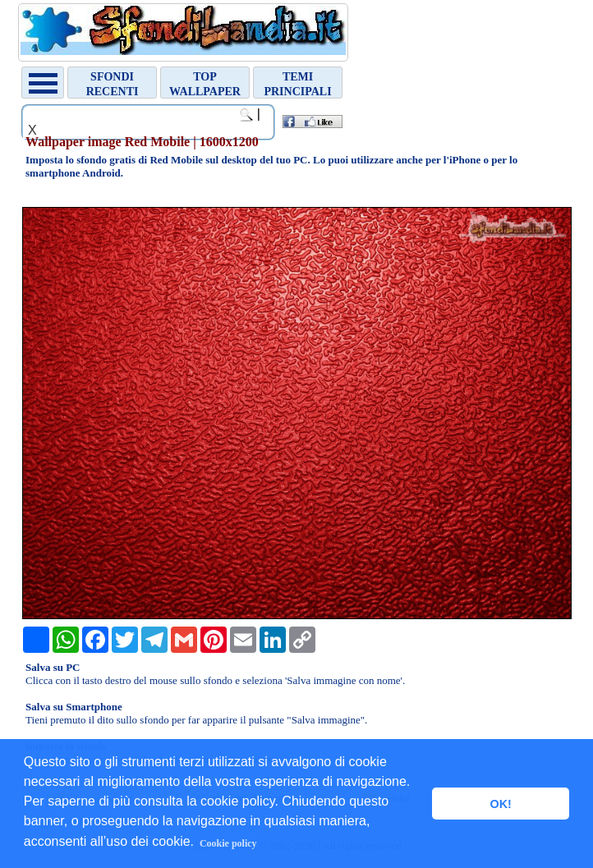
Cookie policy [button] (228, 843)
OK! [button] (500, 804)
